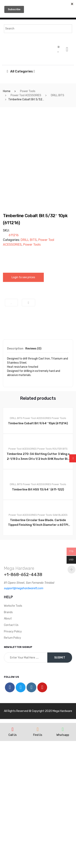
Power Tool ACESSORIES (26, 95)
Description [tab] (15, 476)
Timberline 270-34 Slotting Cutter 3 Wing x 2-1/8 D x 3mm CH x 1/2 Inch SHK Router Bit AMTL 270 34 (38, 584)
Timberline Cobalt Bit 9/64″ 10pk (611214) (38, 550)
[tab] (15, 477)
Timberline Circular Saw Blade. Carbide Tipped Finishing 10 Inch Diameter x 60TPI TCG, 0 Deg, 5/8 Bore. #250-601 (38, 650)
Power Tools (28, 91)
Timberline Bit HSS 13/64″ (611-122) (38, 616)
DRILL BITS (58, 95)
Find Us (38, 862)
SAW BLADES (60, 642)
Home (7, 91)
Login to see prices (23, 405)
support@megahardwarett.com (24, 715)
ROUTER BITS (60, 576)
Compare (28, 430)
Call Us (13, 862)
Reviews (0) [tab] (33, 476)
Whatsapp (63, 862)
